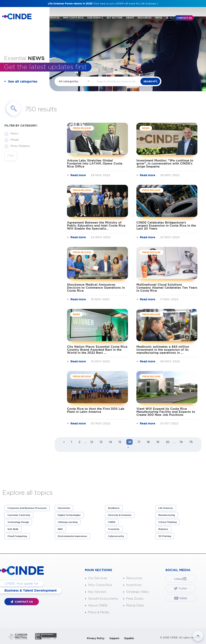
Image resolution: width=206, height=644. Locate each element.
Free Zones (135, 599)
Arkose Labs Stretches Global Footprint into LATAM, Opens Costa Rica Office (95, 163)
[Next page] (128, 447)
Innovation (64, 508)
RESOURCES (145, 18)
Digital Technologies (69, 515)
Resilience (114, 508)
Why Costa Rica (100, 585)
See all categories (23, 81)
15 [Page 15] (120, 442)
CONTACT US (184, 18)
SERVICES (54, 18)
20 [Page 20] (168, 442)
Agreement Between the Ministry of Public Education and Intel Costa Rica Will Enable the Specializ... (96, 225)
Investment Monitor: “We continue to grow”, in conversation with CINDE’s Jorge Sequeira (165, 163)
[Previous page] (64, 442)
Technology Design (18, 522)
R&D (60, 529)
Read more (78, 175)
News (13, 134)
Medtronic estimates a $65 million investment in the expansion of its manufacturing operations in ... (163, 350)
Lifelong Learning (68, 522)
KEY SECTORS (115, 18)
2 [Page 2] (79, 442)
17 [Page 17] (139, 442)
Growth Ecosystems (103, 599)
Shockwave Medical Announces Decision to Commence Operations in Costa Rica (96, 288)
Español (129, 638)
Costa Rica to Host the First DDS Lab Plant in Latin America (96, 410)
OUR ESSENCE (95, 18)
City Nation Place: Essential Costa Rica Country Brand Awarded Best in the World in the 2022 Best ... (97, 350)
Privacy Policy (96, 638)
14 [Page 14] (110, 442)
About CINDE (98, 606)
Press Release (19, 146)
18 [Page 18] (148, 442)
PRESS (159, 18)
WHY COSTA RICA (73, 18)
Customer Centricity (19, 515)
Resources (134, 578)
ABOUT (130, 18)
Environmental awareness (72, 536)
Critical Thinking (167, 522)
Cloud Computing (17, 536)
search (149, 81)
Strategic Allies (138, 592)
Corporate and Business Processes (27, 508)
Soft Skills (13, 529)
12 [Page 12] (92, 442)
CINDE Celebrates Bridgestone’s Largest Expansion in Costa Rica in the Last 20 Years (166, 225)
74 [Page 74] (181, 442)
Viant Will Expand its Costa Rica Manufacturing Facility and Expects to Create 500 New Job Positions (166, 412)
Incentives (134, 585)
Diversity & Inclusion (120, 515)
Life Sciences (166, 508)
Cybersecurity (116, 536)
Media (13, 140)
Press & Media (99, 612)
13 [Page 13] (101, 442)
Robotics (163, 529)
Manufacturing (167, 515)
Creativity (114, 529)
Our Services (98, 578)
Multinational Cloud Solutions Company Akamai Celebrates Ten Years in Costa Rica (167, 288)
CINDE (112, 522)
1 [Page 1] (72, 442)
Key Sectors (97, 592)
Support (114, 638)
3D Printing (165, 536)
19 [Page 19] (158, 442)
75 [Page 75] (191, 442)
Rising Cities (135, 606)
